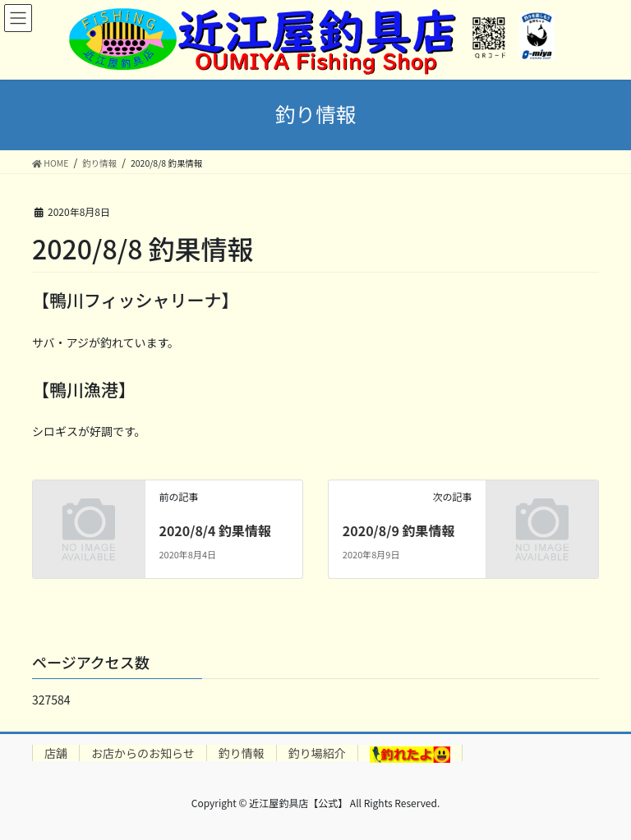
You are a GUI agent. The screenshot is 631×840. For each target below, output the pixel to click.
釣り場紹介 (317, 753)
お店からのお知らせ (143, 753)
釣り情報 (242, 753)
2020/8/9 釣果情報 (399, 530)
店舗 (56, 753)
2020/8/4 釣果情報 (215, 530)
